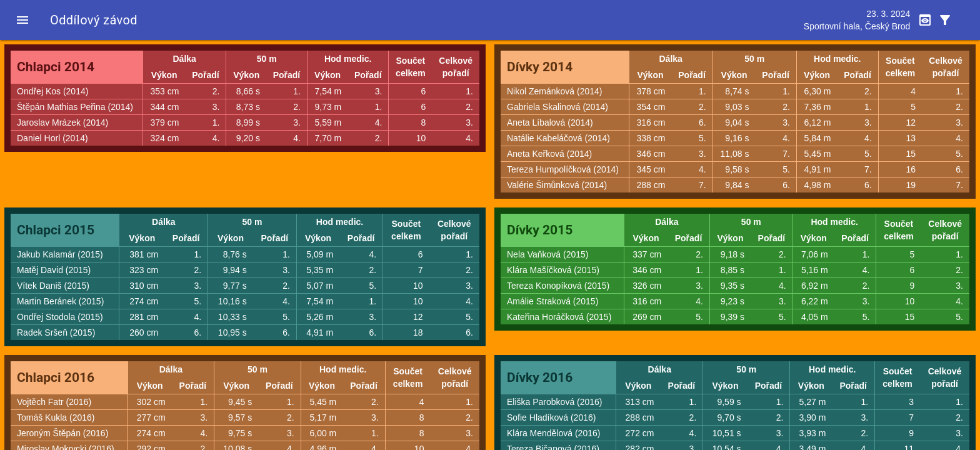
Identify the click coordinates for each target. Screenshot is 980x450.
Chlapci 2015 (56, 230)
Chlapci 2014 (56, 67)
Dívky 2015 (540, 230)
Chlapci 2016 (56, 377)
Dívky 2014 (540, 67)
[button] (22, 20)
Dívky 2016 (540, 377)
